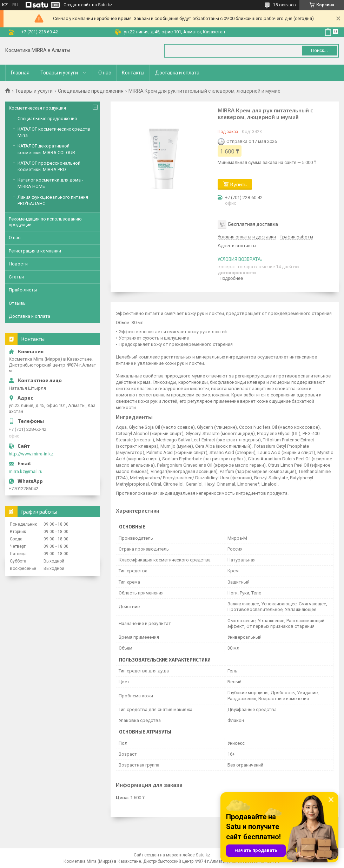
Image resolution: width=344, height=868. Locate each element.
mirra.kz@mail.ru (26, 471)
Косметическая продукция (37, 108)
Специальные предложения (91, 91)
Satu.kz (203, 855)
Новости (18, 264)
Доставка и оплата (177, 73)
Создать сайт (77, 5)
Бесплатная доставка (253, 224)
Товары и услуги (59, 73)
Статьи (16, 277)
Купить (239, 184)
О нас (105, 73)
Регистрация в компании (35, 251)
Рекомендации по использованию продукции (45, 222)
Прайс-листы (23, 290)
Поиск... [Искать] (319, 50)
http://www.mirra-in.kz (31, 454)
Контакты (133, 73)
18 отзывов (285, 5)
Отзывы (18, 303)
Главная (20, 73)
